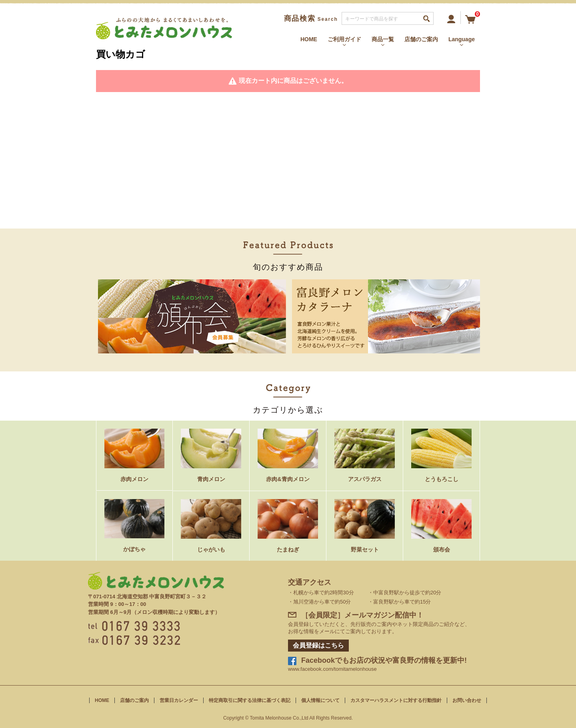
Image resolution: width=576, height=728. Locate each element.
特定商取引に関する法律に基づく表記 (250, 700)
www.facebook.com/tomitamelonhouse (332, 669)
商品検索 (311, 18)
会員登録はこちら (318, 645)
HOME (309, 39)
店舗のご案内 (421, 39)
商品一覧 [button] (383, 42)
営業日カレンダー (179, 700)
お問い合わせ (467, 700)
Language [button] (462, 42)
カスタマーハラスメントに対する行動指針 (396, 700)
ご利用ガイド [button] (344, 42)
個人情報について (320, 700)
